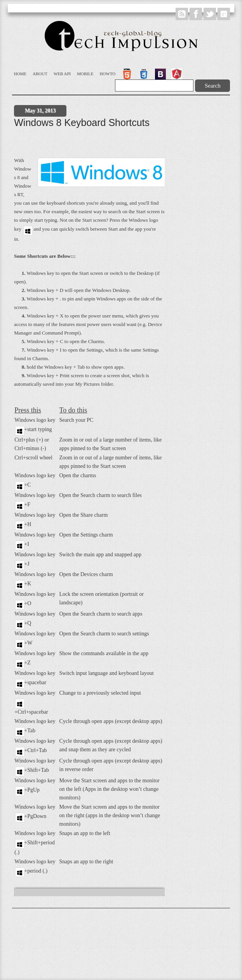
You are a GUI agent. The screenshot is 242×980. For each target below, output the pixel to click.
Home (20, 74)
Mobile (85, 74)
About (40, 74)
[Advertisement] (83, 144)
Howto (107, 74)
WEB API (62, 74)
